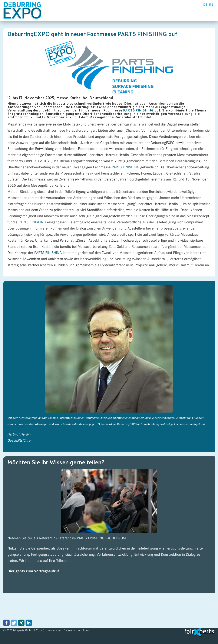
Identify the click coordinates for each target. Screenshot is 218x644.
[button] (6, 623)
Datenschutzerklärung (76, 630)
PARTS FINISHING (138, 111)
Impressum (54, 630)
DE (205, 5)
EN (211, 5)
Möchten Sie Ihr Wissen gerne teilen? (56, 463)
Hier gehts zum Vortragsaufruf (33, 571)
